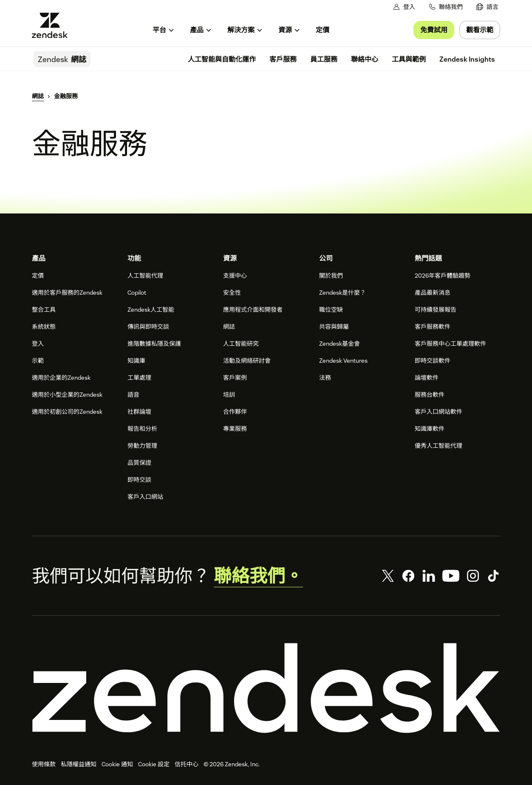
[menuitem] (487, 7)
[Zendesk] (266, 688)
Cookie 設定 (154, 764)
